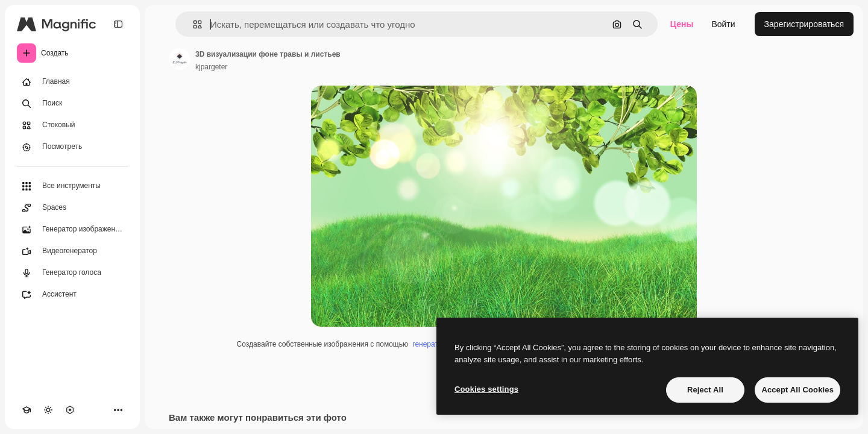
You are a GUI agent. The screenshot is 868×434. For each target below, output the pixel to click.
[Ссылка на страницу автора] (180, 59)
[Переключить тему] (48, 410)
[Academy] (27, 410)
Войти (723, 24)
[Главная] (72, 82)
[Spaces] (72, 208)
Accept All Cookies (797, 390)
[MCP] (70, 410)
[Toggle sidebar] (118, 24)
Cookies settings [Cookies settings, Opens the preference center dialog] (486, 389)
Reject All (705, 390)
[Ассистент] (72, 295)
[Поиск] (72, 104)
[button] (193, 24)
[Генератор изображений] (72, 230)
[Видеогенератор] (72, 251)
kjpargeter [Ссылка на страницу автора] (211, 67)
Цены (682, 24)
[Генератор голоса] (72, 273)
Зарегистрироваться (804, 24)
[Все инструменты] (72, 186)
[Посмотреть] (72, 147)
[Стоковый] (72, 125)
